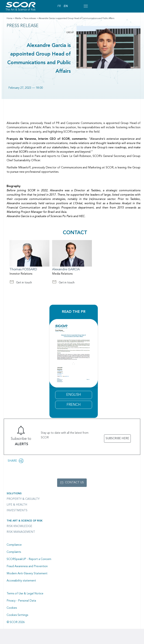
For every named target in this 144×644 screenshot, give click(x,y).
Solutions (14, 494)
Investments (17, 511)
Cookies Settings (17, 615)
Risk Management (21, 532)
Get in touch (21, 283)
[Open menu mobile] (86, 6)
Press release (30, 18)
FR (59, 6)
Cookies (12, 608)
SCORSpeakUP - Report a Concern (29, 559)
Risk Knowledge (19, 526)
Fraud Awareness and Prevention (27, 566)
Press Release (23, 26)
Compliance (14, 545)
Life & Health (17, 505)
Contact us (74, 483)
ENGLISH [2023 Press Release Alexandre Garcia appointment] (74, 395)
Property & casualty (23, 499)
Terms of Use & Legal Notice (25, 594)
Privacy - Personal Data (21, 601)
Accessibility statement (21, 581)
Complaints (14, 552)
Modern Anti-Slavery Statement (27, 574)
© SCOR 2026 (16, 622)
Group (70, 33)
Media (18, 18)
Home (10, 18)
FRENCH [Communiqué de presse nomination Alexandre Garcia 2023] (74, 405)
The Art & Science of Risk (25, 521)
